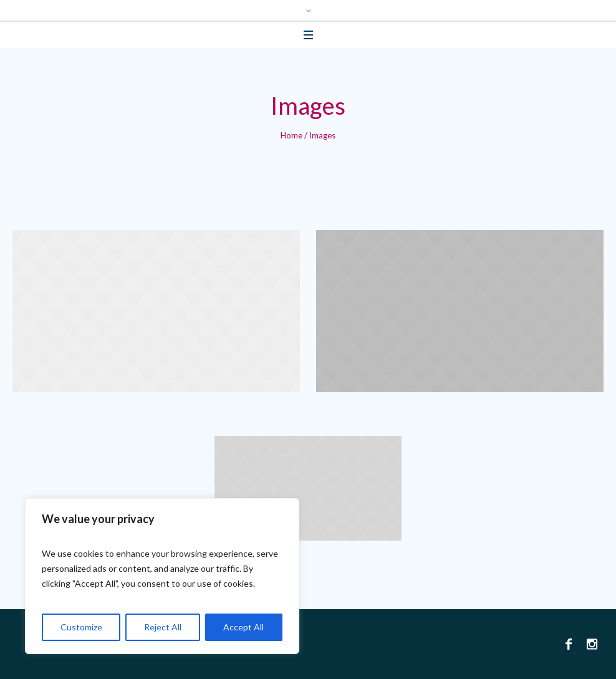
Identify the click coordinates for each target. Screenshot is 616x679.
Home (291, 135)
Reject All (163, 627)
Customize (81, 627)
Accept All (243, 627)
